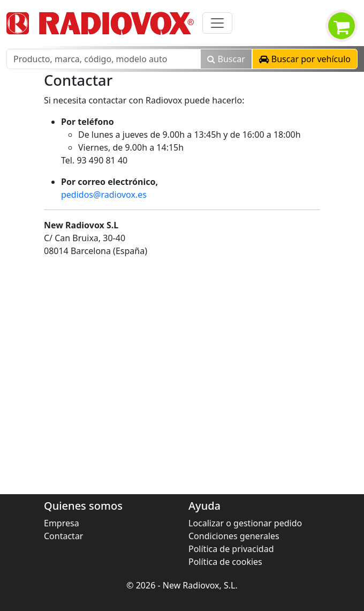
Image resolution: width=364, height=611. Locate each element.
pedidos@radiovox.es (104, 195)
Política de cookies (225, 562)
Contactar (63, 536)
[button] (305, 59)
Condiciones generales (234, 536)
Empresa (62, 523)
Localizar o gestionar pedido (245, 523)
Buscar (226, 59)
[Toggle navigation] (217, 23)
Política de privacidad (231, 549)
